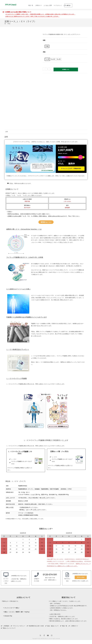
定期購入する (66, 69)
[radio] (47, 46)
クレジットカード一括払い (12, 608)
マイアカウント (58, 5)
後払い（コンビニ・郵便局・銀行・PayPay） (17, 612)
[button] (23, 608)
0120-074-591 (50, 574)
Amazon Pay (8, 616)
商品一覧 (31, 5)
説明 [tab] (7, 132)
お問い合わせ (67, 5)
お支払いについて (23, 597)
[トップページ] (5, 24)
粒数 (44, 40)
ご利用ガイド (38, 5)
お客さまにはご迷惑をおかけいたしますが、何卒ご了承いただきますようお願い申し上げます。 (32, 16)
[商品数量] (48, 69)
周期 (44, 52)
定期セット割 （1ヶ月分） (60, 451)
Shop (9, 24)
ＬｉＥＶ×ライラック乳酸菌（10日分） (20, 452)
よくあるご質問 (48, 5)
